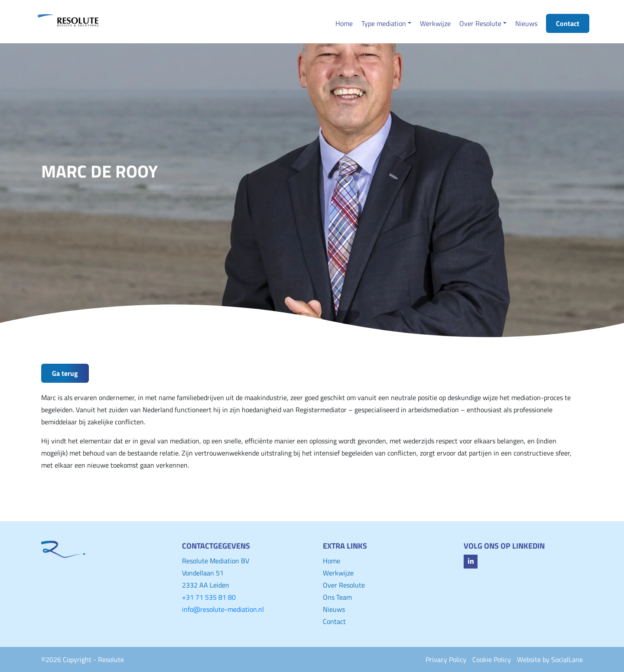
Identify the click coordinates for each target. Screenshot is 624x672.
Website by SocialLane (550, 659)
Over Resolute (344, 585)
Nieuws (334, 609)
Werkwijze (338, 573)
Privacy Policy (446, 659)
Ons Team (337, 597)
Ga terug (65, 373)
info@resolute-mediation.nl (223, 609)
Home (331, 561)
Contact (334, 621)
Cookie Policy (492, 659)
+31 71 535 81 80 (209, 597)
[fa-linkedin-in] (471, 562)
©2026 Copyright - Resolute (83, 659)
